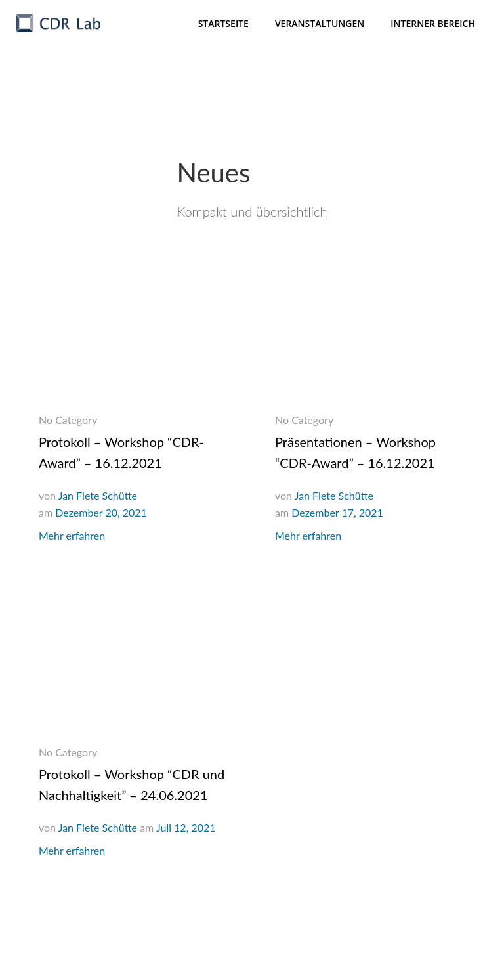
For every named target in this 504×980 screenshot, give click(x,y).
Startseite (223, 23)
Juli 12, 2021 (186, 827)
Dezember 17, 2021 (337, 512)
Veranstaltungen (320, 23)
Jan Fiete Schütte (98, 495)
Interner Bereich (433, 23)
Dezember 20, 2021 (101, 512)
